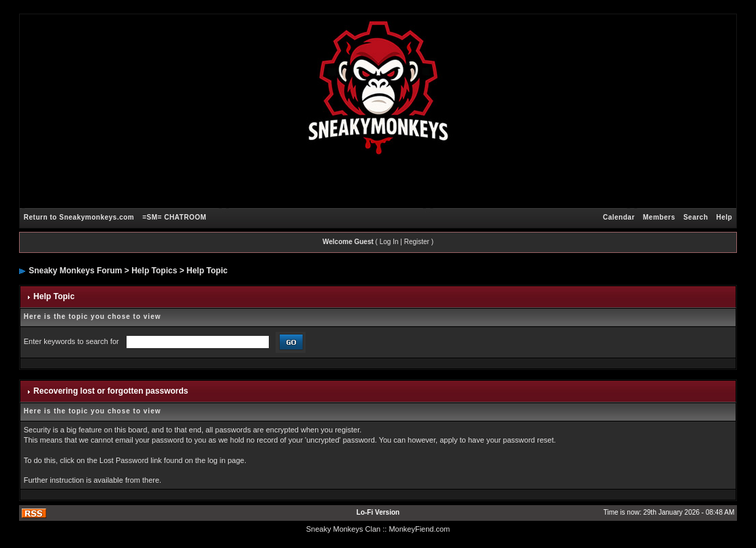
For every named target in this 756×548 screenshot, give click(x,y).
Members (659, 217)
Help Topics (154, 271)
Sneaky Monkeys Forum (75, 271)
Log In (389, 242)
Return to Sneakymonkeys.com (79, 217)
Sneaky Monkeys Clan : (346, 529)
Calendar (619, 217)
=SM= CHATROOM (174, 217)
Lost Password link (131, 460)
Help (725, 217)
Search (695, 217)
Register (417, 242)
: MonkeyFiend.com (417, 529)
